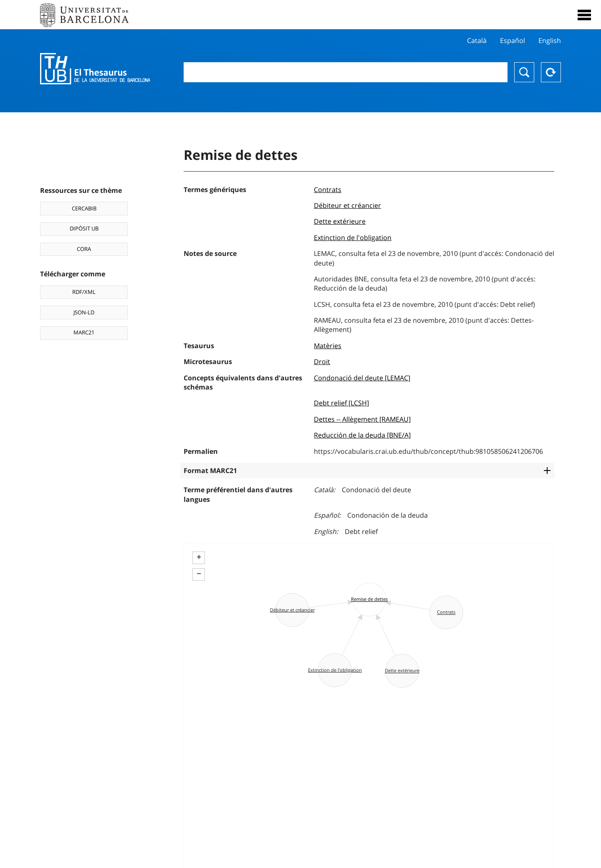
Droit (322, 362)
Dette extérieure (340, 221)
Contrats (328, 190)
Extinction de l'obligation (353, 238)
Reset (551, 72)
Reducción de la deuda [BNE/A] (362, 435)
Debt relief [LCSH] (341, 403)
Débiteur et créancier (347, 205)
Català (477, 40)
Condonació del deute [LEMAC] (362, 378)
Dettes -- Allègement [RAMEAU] (362, 419)
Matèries (328, 346)
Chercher (524, 72)
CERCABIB (84, 208)
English (550, 40)
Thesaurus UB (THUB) (95, 69)
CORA (84, 249)
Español (513, 40)
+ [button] (199, 557)
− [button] (199, 574)
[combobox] (346, 72)
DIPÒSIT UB (84, 228)
